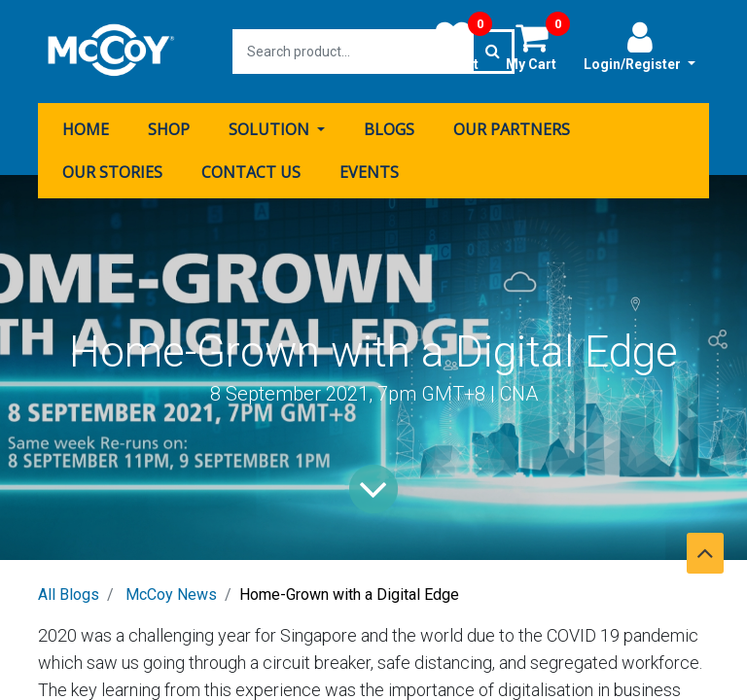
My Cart (538, 46)
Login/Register (640, 46)
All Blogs (69, 595)
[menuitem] (86, 129)
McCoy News (171, 595)
